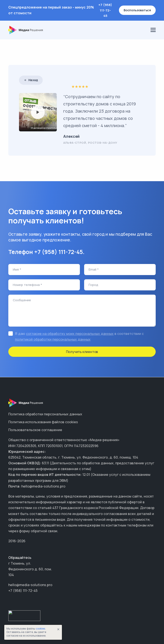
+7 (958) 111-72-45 (105, 10)
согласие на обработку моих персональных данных (70, 334)
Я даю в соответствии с (79, 336)
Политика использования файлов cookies (43, 422)
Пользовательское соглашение (35, 430)
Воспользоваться (137, 10)
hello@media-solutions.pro (30, 585)
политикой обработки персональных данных (53, 339)
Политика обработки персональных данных (45, 414)
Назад (31, 80)
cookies (40, 629)
